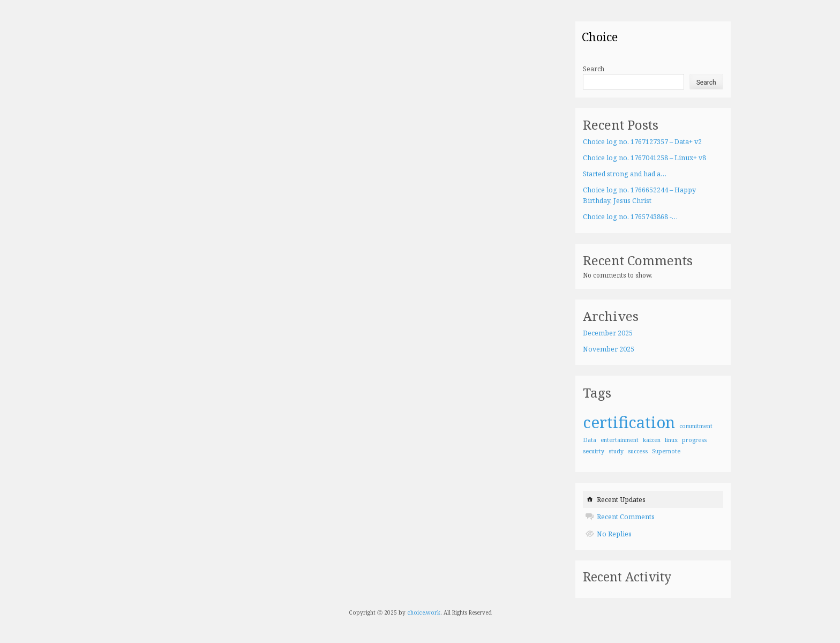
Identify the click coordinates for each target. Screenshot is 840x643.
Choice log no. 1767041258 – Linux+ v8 (644, 158)
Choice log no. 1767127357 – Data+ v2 (642, 142)
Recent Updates (621, 500)
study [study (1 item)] (616, 451)
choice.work (424, 612)
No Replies (614, 534)
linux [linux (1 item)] (671, 440)
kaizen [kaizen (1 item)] (652, 440)
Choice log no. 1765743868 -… (630, 217)
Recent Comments (626, 517)
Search (594, 69)
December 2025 (608, 333)
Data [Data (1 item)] (590, 440)
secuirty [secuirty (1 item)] (594, 451)
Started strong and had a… (625, 174)
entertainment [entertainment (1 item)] (620, 440)
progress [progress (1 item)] (694, 440)
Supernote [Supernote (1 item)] (666, 451)
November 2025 (609, 349)
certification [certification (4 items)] (629, 422)
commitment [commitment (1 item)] (696, 426)
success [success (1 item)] (638, 451)
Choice (600, 36)
